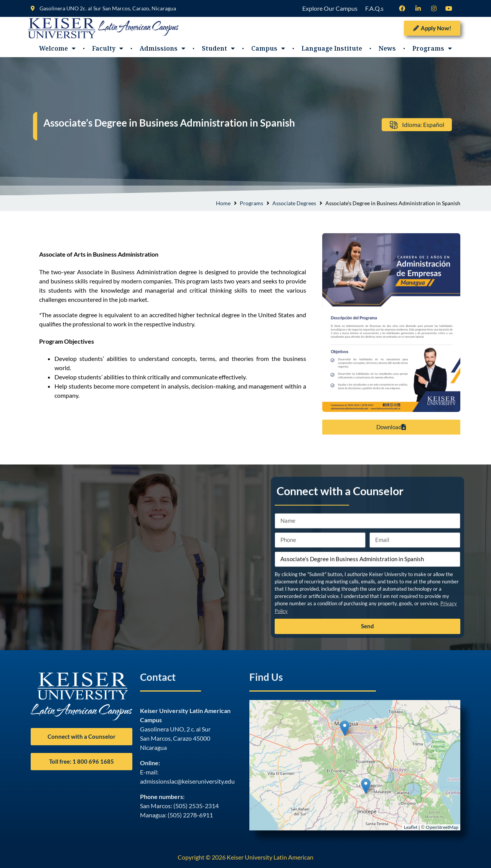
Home (223, 203)
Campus (268, 48)
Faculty (108, 48)
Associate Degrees (294, 203)
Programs (432, 48)
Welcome (57, 48)
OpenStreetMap (442, 827)
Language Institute (332, 48)
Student (218, 48)
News (387, 48)
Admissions (162, 48)
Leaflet (411, 827)
